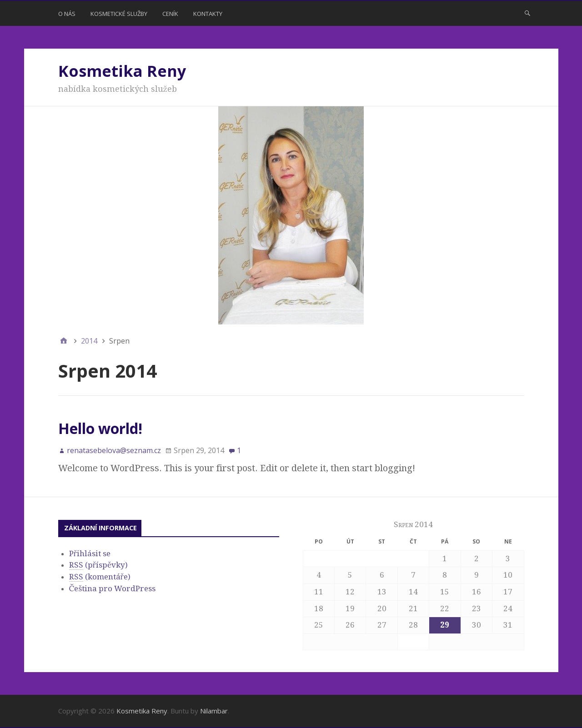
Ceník (170, 14)
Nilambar (214, 711)
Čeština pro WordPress (113, 588)
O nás (67, 14)
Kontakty (208, 14)
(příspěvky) (99, 565)
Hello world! (100, 428)
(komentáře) (100, 577)
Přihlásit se (90, 553)
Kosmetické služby (119, 14)
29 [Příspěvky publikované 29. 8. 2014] (445, 625)
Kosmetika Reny (122, 71)
